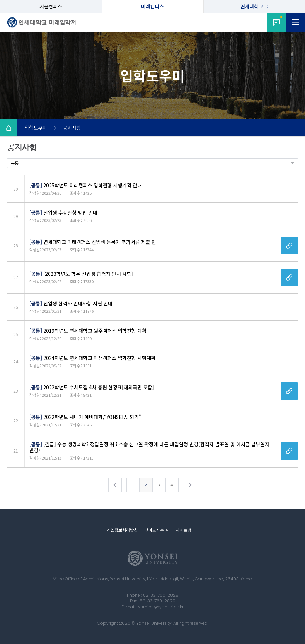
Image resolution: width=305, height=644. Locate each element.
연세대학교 (252, 6)
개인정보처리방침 (122, 530)
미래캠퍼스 (152, 6)
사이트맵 (183, 530)
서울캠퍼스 (51, 6)
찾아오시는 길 (157, 530)
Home (9, 128)
